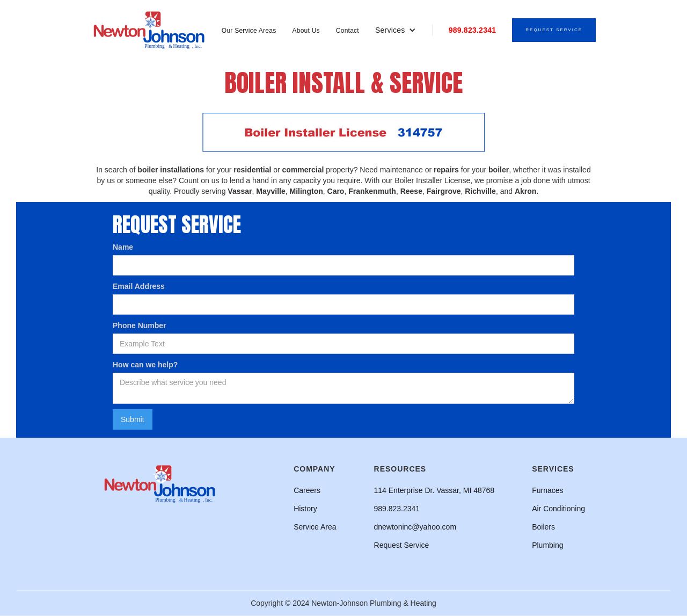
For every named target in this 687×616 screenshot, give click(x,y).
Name (123, 247)
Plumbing (547, 545)
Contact (348, 31)
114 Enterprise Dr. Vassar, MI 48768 (434, 490)
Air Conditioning (558, 509)
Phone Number (140, 325)
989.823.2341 (473, 30)
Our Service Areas (249, 31)
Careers (307, 490)
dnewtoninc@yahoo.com (415, 527)
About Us (306, 31)
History (305, 509)
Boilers (543, 527)
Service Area (315, 527)
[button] (396, 30)
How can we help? (145, 365)
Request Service (554, 30)
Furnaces (547, 490)
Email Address (139, 286)
